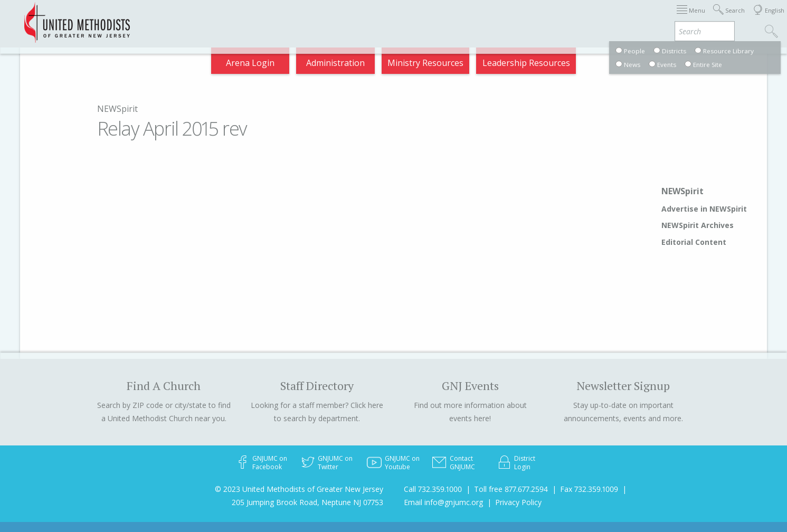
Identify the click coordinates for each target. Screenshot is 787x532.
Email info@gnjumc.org (443, 502)
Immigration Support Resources (361, 18)
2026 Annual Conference (234, 18)
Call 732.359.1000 (433, 489)
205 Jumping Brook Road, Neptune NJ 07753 (307, 502)
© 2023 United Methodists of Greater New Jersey (299, 489)
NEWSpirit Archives (698, 225)
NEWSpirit (117, 109)
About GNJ (460, 18)
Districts (512, 18)
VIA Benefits (635, 18)
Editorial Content (694, 242)
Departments (570, 18)
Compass (692, 18)
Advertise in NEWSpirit (704, 209)
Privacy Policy (518, 502)
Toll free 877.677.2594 (511, 489)
